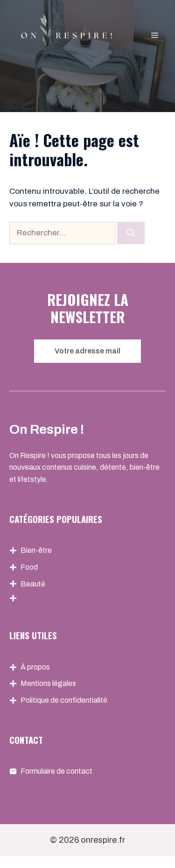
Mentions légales (48, 683)
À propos (35, 667)
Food (29, 567)
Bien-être (36, 550)
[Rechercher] (131, 233)
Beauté (33, 584)
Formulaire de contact (56, 771)
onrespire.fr (103, 840)
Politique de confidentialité (64, 700)
